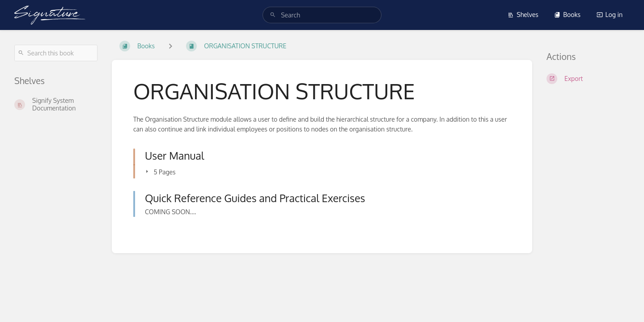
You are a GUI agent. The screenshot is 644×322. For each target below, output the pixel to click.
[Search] (273, 15)
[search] (322, 15)
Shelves (523, 15)
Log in (610, 15)
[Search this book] (56, 53)
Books (567, 15)
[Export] (588, 79)
